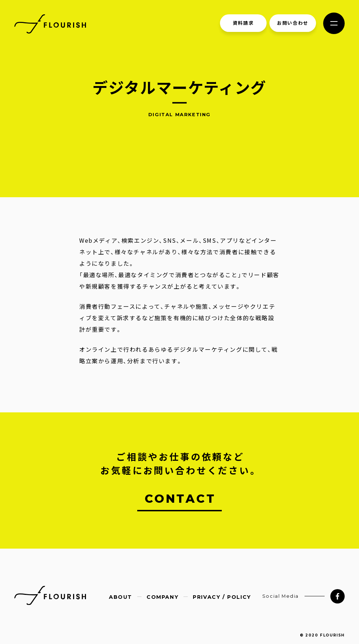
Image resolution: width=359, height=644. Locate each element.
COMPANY (162, 597)
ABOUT (121, 597)
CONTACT (180, 499)
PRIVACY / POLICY (222, 597)
